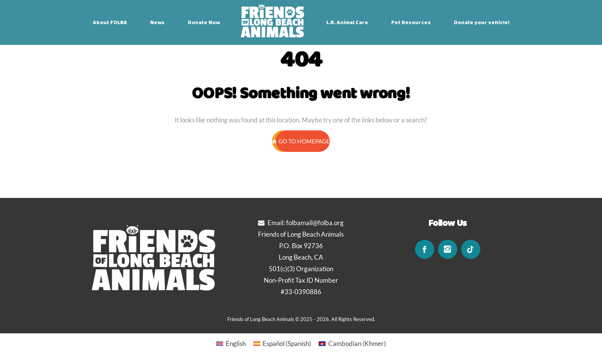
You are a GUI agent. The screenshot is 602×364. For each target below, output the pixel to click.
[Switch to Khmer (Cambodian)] (352, 343)
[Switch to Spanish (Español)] (282, 343)
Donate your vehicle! (482, 23)
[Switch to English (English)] (231, 343)
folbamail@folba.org (315, 223)
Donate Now (204, 23)
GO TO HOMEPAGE (301, 141)
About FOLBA (110, 23)
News (157, 23)
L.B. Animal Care (347, 23)
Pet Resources (411, 23)
